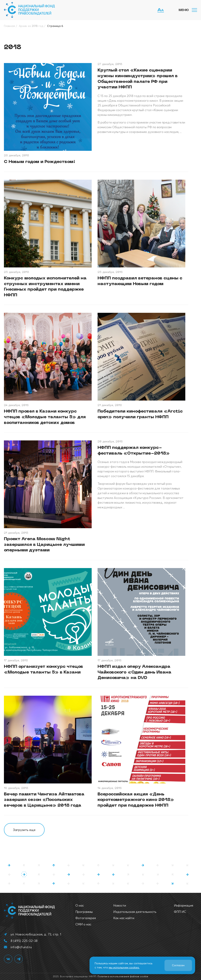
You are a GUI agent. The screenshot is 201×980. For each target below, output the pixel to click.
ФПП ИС (180, 912)
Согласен (178, 965)
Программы (84, 912)
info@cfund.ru (21, 947)
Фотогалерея (86, 918)
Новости (120, 905)
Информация (184, 905)
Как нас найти (124, 918)
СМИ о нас (83, 924)
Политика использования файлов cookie (123, 976)
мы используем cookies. (124, 967)
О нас (80, 905)
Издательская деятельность (135, 912)
